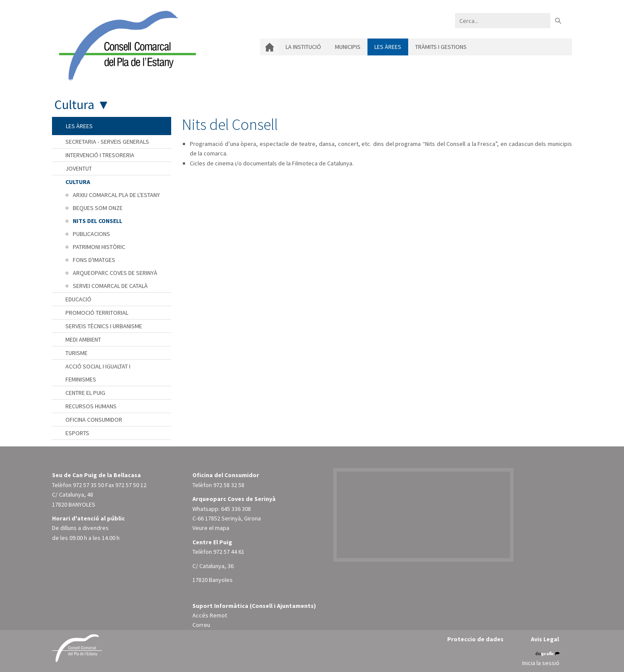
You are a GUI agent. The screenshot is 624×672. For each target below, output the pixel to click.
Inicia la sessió (541, 663)
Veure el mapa (211, 528)
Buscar (558, 21)
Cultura (74, 104)
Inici (269, 47)
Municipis (348, 47)
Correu (201, 625)
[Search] (503, 21)
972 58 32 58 (229, 485)
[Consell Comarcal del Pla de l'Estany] (125, 45)
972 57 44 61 (229, 552)
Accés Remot (210, 615)
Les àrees (388, 47)
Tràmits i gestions (441, 47)
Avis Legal (545, 639)
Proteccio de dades (475, 639)
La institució (303, 47)
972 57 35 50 (88, 485)
